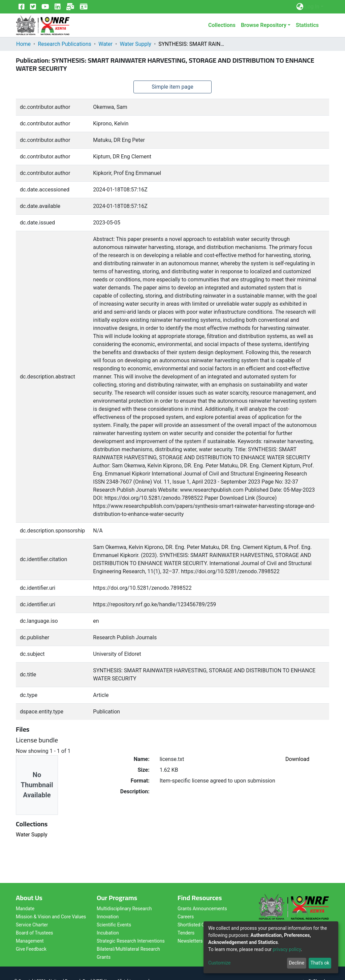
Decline (296, 963)
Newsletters (190, 941)
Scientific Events (114, 925)
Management (30, 941)
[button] (300, 7)
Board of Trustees (35, 933)
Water (105, 44)
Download (297, 759)
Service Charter (32, 925)
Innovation (108, 917)
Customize (219, 963)
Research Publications (64, 44)
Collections (222, 25)
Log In (312, 7)
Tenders (186, 933)
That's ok (320, 963)
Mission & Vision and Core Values (51, 917)
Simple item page (172, 87)
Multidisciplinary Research (124, 909)
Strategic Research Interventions (131, 941)
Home (23, 44)
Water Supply (135, 44)
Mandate (25, 909)
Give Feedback (31, 949)
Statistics (307, 25)
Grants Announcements (202, 909)
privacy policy (287, 949)
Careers (186, 917)
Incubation (108, 933)
